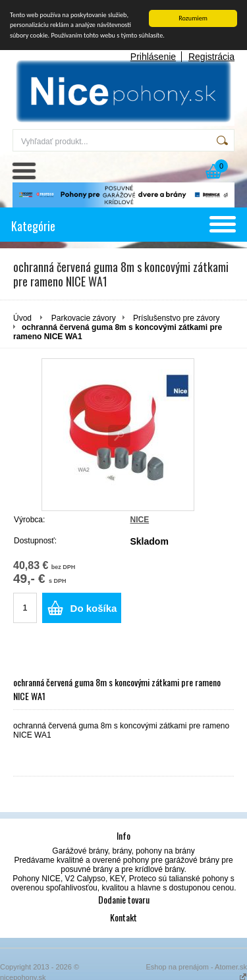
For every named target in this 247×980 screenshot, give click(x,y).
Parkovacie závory (84, 318)
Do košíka (94, 608)
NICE (139, 520)
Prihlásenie (153, 57)
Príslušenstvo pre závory (176, 318)
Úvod (22, 318)
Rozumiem (193, 18)
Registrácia (211, 57)
